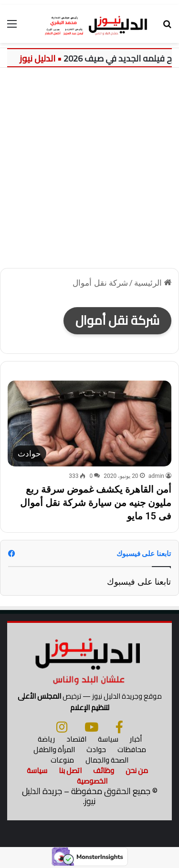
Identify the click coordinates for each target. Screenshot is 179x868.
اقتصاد (76, 739)
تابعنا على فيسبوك (139, 582)
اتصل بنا (70, 770)
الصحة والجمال (107, 760)
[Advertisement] (89, 171)
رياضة (46, 739)
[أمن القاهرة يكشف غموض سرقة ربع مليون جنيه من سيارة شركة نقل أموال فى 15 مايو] (89, 424)
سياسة (108, 739)
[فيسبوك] (119, 727)
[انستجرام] (62, 727)
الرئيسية (153, 283)
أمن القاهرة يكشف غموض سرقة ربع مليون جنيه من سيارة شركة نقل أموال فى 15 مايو (96, 503)
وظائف (104, 770)
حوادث (96, 749)
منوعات (62, 760)
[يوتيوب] (91, 727)
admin (156, 476)
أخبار (136, 739)
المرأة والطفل (54, 749)
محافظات (132, 749)
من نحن (137, 770)
